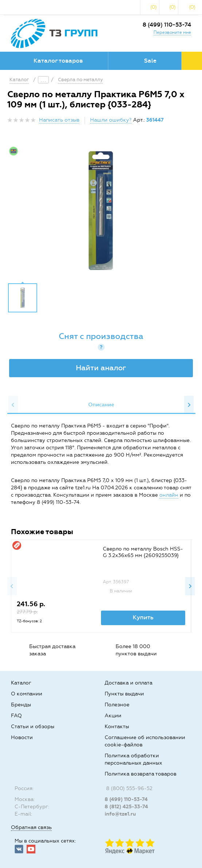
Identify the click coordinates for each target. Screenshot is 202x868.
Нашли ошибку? (111, 120)
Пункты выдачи (124, 694)
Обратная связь (31, 827)
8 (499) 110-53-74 (167, 25)
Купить (143, 617)
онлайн (169, 495)
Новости (22, 737)
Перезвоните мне (172, 32)
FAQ (16, 716)
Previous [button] (13, 405)
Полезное (117, 705)
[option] (101, 210)
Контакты (117, 727)
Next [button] (189, 405)
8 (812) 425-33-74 (126, 807)
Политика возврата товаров (141, 774)
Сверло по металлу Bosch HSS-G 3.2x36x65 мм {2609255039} (143, 552)
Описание (101, 405)
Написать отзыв (59, 120)
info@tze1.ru (120, 814)
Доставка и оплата (129, 683)
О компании (27, 694)
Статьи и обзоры (33, 727)
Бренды (21, 705)
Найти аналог (101, 368)
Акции (113, 716)
